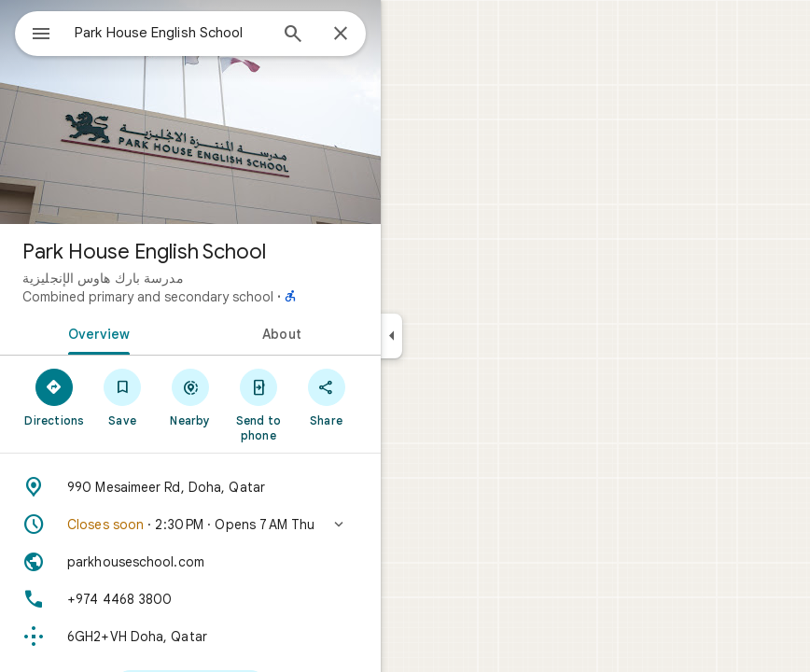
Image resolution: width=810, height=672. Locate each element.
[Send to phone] (258, 404)
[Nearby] (191, 397)
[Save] (123, 397)
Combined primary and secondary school (148, 297)
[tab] (95, 332)
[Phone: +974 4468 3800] (190, 599)
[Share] (326, 397)
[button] (190, 525)
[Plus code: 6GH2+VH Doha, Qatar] (190, 637)
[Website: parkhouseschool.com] (190, 562)
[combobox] (171, 33)
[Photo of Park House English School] (190, 112)
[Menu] (41, 35)
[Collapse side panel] (391, 336)
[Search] (293, 35)
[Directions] (55, 397)
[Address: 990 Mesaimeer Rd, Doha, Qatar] (190, 487)
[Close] (341, 35)
